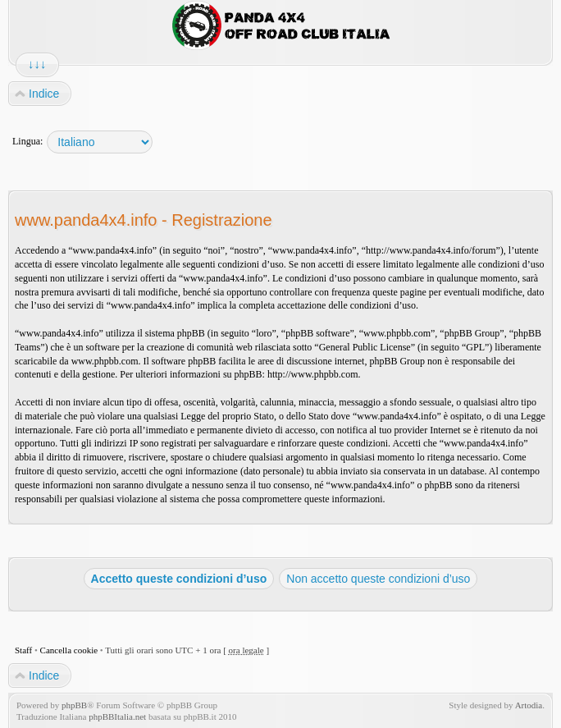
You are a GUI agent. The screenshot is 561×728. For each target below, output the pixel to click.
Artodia (529, 705)
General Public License (365, 347)
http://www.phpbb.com (313, 374)
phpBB (74, 705)
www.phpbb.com (105, 361)
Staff (23, 650)
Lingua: (27, 141)
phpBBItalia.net (117, 717)
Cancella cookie (69, 650)
